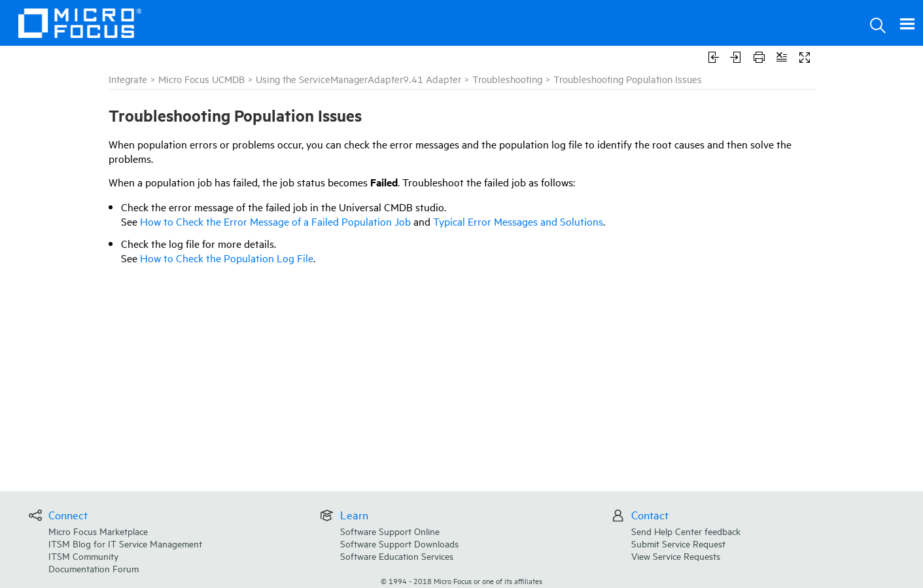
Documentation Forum (94, 568)
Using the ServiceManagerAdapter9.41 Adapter (358, 79)
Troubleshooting (507, 79)
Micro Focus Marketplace (98, 531)
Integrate (128, 79)
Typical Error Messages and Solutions (518, 221)
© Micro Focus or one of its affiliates (462, 580)
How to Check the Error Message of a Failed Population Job (275, 221)
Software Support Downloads (399, 543)
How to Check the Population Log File (227, 258)
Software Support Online (390, 531)
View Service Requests (676, 556)
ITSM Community (83, 556)
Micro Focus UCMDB (201, 79)
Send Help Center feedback (686, 531)
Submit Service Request (678, 543)
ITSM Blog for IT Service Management (125, 543)
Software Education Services (397, 556)
